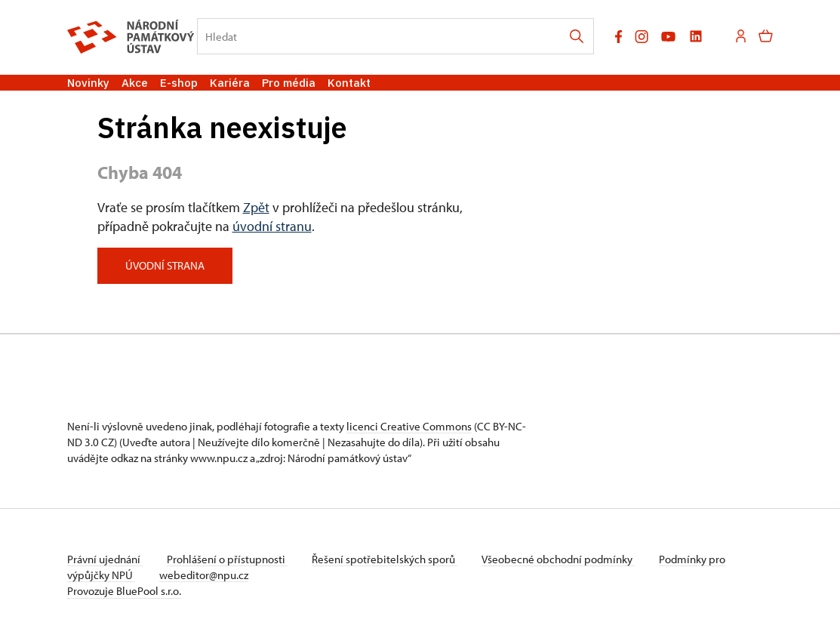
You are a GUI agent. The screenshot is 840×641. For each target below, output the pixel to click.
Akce (135, 83)
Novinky (88, 83)
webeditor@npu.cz (204, 575)
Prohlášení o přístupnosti (227, 559)
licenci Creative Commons (409, 426)
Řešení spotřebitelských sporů (385, 559)
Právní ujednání (105, 559)
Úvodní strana (165, 265)
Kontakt (349, 83)
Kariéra (230, 83)
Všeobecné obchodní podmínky (558, 559)
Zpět (256, 207)
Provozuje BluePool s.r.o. (124, 591)
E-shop (179, 83)
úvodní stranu (272, 226)
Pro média (289, 83)
